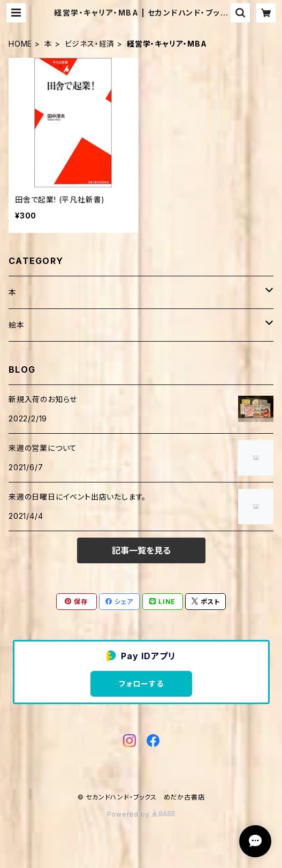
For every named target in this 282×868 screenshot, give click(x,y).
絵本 (17, 325)
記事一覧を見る (141, 550)
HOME (20, 44)
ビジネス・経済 (90, 44)
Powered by (141, 814)
